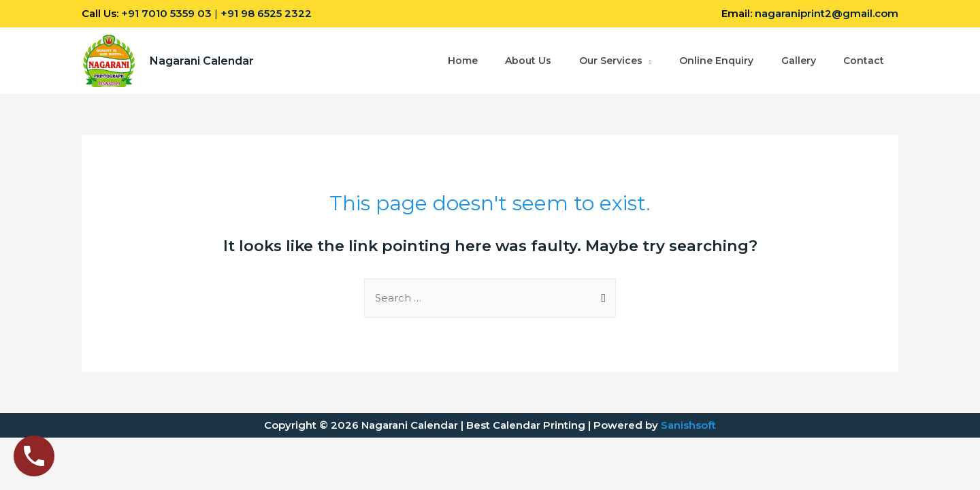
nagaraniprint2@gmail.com (827, 13)
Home (461, 61)
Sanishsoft (688, 425)
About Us (527, 61)
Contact (864, 61)
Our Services (610, 61)
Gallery (798, 61)
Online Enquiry (716, 61)
